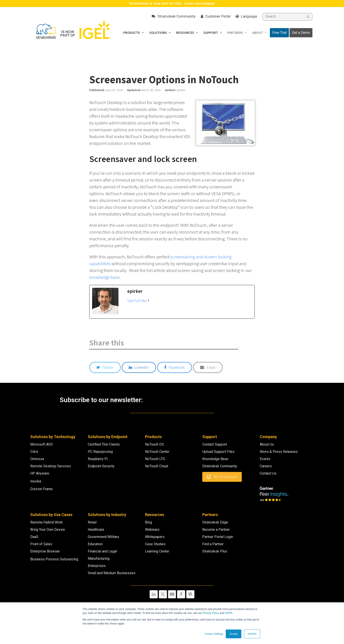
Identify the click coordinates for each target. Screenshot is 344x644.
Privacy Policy (211, 613)
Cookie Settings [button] (214, 634)
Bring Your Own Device (48, 530)
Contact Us (268, 473)
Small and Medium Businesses (112, 573)
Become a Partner (216, 530)
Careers (266, 466)
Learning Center (157, 551)
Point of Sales (41, 544)
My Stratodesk (222, 477)
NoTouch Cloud (157, 466)
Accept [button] (234, 634)
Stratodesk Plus (215, 551)
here (210, 3)
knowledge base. (105, 277)
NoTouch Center (157, 452)
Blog (149, 522)
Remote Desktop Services (51, 466)
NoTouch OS (154, 444)
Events (265, 459)
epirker (181, 90)
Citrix (34, 452)
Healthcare (96, 530)
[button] (105, 367)
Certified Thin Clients (104, 444)
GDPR (229, 613)
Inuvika (36, 481)
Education (95, 544)
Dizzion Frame (41, 489)
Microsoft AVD (42, 444)
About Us (267, 444)
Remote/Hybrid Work (47, 522)
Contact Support (215, 444)
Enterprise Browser (45, 551)
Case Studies (155, 544)
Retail (92, 522)
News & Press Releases (279, 452)
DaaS (34, 537)
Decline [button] (252, 634)
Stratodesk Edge (215, 522)
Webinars (152, 530)
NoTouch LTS (155, 459)
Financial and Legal (102, 551)
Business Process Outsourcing (54, 559)
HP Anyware (40, 473)
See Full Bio (137, 301)
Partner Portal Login (218, 537)
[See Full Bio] (149, 301)
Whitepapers (155, 537)
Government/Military (103, 537)
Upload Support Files (218, 452)
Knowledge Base (215, 459)
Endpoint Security (101, 466)
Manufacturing (99, 559)
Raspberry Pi (98, 459)
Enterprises (97, 566)
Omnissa (37, 459)
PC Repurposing (100, 452)
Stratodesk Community (220, 466)
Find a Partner (213, 544)
